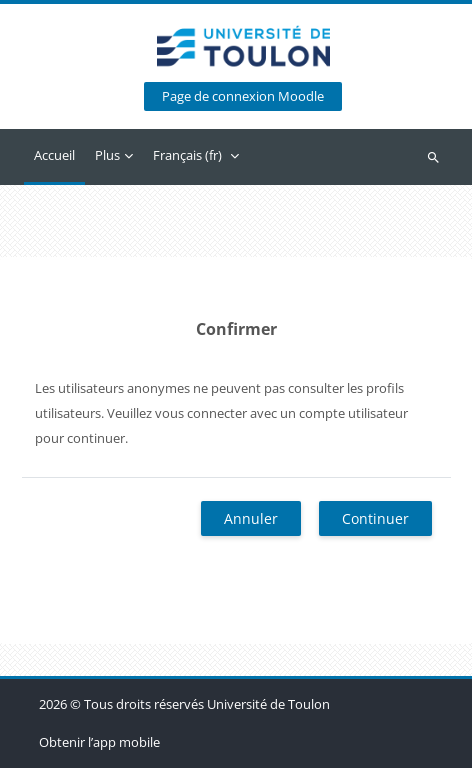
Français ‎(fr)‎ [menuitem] (187, 155)
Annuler (251, 518)
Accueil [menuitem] (54, 155)
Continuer (375, 518)
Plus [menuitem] (107, 155)
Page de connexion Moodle (243, 96)
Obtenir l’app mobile (99, 742)
